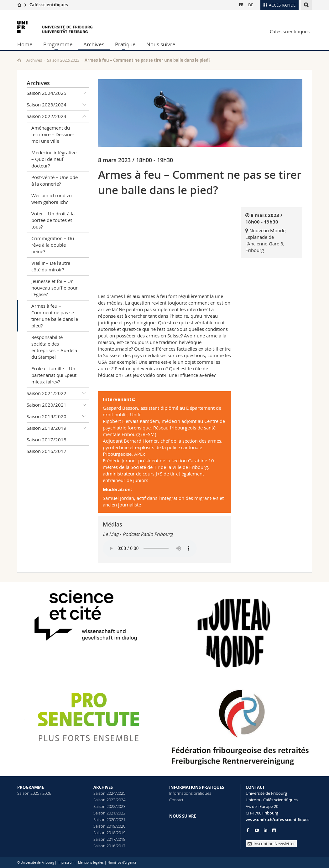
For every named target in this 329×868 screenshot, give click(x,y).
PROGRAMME (31, 787)
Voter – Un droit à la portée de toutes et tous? (53, 220)
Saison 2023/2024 (58, 105)
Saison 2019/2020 (58, 417)
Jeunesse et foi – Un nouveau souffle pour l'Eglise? (55, 288)
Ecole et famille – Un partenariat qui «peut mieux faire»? (54, 375)
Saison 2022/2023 (63, 60)
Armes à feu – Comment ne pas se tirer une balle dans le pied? (55, 316)
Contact (176, 800)
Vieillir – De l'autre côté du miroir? (51, 266)
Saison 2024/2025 (58, 93)
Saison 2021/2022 (58, 393)
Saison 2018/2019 (58, 428)
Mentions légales (91, 863)
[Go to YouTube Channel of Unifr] (257, 830)
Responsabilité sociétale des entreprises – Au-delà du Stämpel (54, 347)
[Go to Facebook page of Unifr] (248, 830)
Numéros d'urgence (122, 863)
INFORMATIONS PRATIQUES (197, 787)
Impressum (66, 863)
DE (251, 5)
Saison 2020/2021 (58, 405)
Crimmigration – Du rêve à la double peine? (53, 245)
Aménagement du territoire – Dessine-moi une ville (53, 134)
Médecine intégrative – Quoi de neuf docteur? (54, 159)
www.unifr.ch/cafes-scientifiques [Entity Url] (277, 819)
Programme (58, 44)
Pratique (125, 44)
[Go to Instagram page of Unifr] (274, 830)
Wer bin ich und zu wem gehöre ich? (52, 199)
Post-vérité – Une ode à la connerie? (55, 180)
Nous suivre (161, 44)
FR (241, 5)
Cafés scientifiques (49, 5)
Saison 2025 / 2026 (34, 793)
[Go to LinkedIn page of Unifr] (266, 830)
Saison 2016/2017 (47, 451)
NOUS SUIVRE (183, 816)
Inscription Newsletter (271, 844)
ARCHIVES (103, 787)
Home (25, 44)
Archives (94, 44)
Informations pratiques (190, 793)
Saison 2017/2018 (47, 439)
